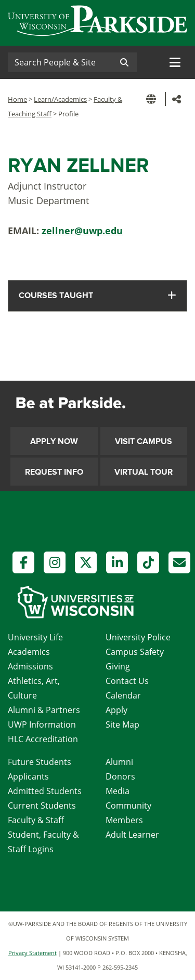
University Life (35, 637)
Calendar (123, 695)
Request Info (54, 472)
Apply (116, 710)
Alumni (119, 762)
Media (118, 791)
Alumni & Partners (44, 710)
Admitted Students (45, 791)
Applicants (28, 776)
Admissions (30, 666)
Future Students (40, 762)
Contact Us (127, 681)
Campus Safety (135, 652)
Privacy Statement (32, 953)
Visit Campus (144, 441)
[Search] (60, 62)
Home (17, 99)
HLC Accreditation (43, 739)
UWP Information (42, 724)
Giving (118, 666)
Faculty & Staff (36, 820)
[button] (153, 99)
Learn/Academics (60, 99)
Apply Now (54, 441)
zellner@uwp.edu (82, 231)
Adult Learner (132, 835)
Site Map (122, 724)
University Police (138, 637)
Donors (120, 776)
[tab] (97, 296)
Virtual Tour (144, 472)
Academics (29, 652)
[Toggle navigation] (175, 62)
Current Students (42, 806)
